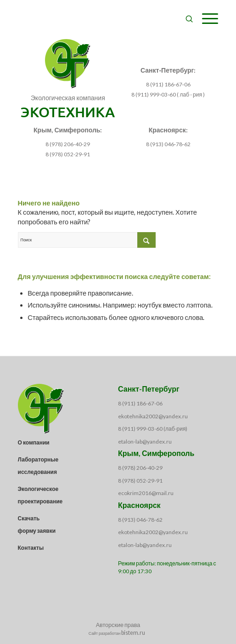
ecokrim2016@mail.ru (146, 493)
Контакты (31, 548)
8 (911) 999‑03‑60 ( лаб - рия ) (168, 94)
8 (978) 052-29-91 (68, 154)
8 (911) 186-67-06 (140, 403)
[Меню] (205, 18)
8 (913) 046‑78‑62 (168, 144)
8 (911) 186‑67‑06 (168, 84)
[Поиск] (185, 18)
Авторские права (118, 625)
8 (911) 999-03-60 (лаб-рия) (153, 429)
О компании (34, 442)
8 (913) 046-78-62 (140, 520)
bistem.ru (133, 633)
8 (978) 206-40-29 (68, 144)
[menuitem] (185, 18)
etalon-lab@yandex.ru (145, 442)
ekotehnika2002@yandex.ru (153, 416)
